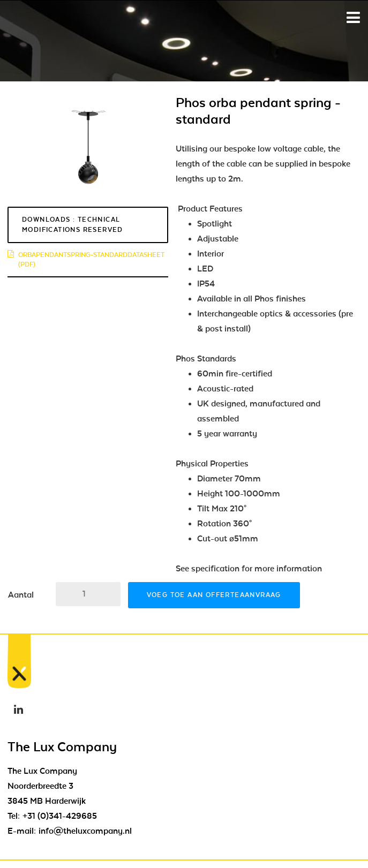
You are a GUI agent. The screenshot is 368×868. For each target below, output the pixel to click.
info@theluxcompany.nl (85, 831)
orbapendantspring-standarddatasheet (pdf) (86, 260)
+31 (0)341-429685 (60, 816)
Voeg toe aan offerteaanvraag (214, 595)
